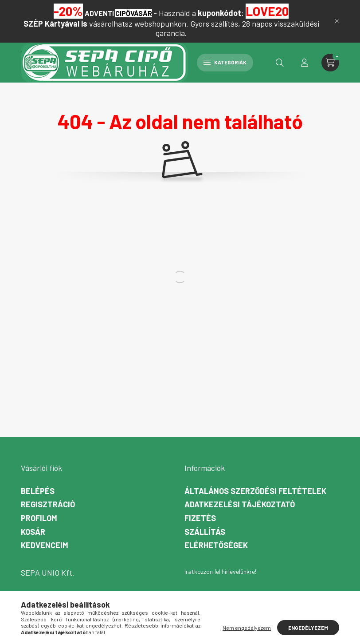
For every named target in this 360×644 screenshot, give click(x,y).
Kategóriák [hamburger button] (225, 62)
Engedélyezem (308, 628)
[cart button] (330, 63)
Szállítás (205, 532)
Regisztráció (48, 504)
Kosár (33, 532)
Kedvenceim (45, 545)
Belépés (38, 491)
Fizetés (200, 518)
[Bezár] (337, 21)
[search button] (280, 63)
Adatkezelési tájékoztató (240, 504)
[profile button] (305, 63)
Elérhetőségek (216, 545)
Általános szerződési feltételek (255, 491)
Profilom (39, 518)
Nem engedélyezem (247, 628)
